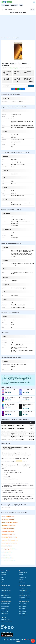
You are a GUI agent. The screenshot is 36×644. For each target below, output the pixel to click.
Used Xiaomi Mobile (5, 607)
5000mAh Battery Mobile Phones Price (9, 543)
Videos (20, 576)
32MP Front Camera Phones (7, 558)
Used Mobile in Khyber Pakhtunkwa (26, 592)
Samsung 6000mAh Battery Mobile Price (10, 522)
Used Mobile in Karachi (5, 587)
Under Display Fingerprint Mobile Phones (9, 549)
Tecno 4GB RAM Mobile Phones (8, 528)
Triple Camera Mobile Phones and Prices (10, 540)
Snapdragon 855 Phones (6, 555)
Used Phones (5, 5)
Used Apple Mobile (4, 605)
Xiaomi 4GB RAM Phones (6, 546)
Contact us (21, 579)
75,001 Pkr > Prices (23, 603)
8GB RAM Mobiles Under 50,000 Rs (8, 525)
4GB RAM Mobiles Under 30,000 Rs (8, 561)
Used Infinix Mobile (4, 612)
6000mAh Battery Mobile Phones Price (9, 537)
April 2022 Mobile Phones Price (8, 519)
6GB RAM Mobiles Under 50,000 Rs (8, 534)
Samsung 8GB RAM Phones (7, 552)
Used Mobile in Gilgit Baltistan (25, 599)
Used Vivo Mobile (4, 613)
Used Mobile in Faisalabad (6, 594)
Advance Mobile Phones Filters (18, 13)
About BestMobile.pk (23, 573)
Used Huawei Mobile (5, 610)
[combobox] (15, 86)
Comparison (3, 576)
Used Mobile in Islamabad (24, 587)
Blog (2, 581)
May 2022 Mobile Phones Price (8, 516)
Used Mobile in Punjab (23, 589)
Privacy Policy (22, 581)
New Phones (14, 5)
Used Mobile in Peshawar (6, 592)
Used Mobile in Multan (5, 596)
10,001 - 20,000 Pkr (23, 613)
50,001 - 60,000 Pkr (23, 607)
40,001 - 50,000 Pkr (23, 608)
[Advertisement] (18, 27)
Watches (3, 579)
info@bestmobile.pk (5, 619)
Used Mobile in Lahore (5, 589)
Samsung (6, 38)
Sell (33, 641)
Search (32, 10)
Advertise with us (22, 578)
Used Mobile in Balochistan (24, 594)
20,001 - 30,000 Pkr (23, 612)
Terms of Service (22, 583)
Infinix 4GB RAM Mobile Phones (8, 531)
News (2, 583)
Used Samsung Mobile (5, 603)
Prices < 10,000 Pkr (23, 615)
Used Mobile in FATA (23, 597)
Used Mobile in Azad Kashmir (25, 596)
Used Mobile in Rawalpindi (6, 590)
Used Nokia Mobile (4, 608)
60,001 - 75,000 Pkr (23, 605)
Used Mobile (3, 574)
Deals (21, 5)
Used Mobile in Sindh (23, 590)
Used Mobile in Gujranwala (6, 597)
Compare (31, 86)
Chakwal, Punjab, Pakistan (6, 621)
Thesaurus (21, 574)
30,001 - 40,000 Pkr (23, 610)
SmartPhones (3, 573)
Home (2, 38)
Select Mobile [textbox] (6, 86)
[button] (34, 2)
